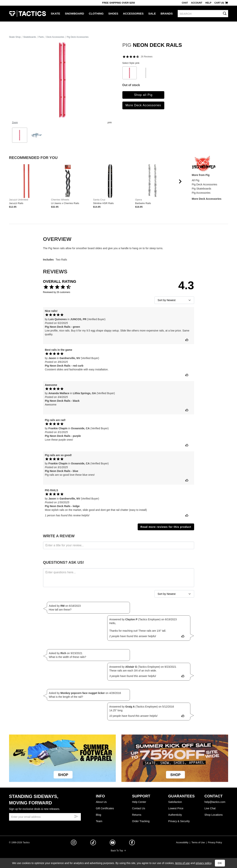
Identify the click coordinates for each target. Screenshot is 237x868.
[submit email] (76, 816)
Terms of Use (198, 843)
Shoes (113, 13)
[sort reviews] (174, 300)
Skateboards (30, 37)
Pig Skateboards (202, 189)
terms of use (183, 863)
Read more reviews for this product (166, 527)
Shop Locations (213, 815)
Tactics (27, 14)
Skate (56, 13)
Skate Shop (15, 37)
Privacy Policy (215, 843)
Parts (41, 37)
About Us (101, 802)
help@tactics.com (215, 802)
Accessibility (182, 843)
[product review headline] (119, 545)
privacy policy (203, 863)
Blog (99, 815)
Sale (152, 13)
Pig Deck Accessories (78, 37)
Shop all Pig (143, 95)
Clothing (96, 13)
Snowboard (75, 13)
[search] (203, 14)
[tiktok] (93, 843)
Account (197, 3)
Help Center (139, 802)
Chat (185, 3)
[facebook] (132, 843)
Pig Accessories (201, 193)
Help (208, 3)
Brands (167, 13)
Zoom (15, 123)
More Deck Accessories (143, 105)
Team (99, 821)
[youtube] (113, 843)
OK (220, 863)
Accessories (133, 13)
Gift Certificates (105, 808)
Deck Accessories (55, 37)
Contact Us (139, 808)
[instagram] (74, 843)
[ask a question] (119, 578)
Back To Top (119, 851)
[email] (45, 817)
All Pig (196, 180)
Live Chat (210, 808)
